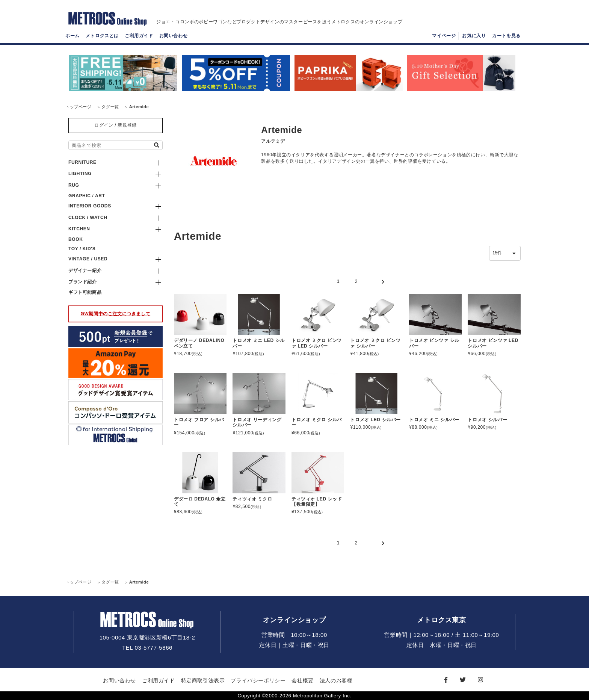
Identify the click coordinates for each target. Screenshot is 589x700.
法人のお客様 (336, 680)
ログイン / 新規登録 (116, 125)
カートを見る (506, 40)
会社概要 (302, 680)
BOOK (76, 239)
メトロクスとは (102, 40)
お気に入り (474, 40)
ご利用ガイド (139, 40)
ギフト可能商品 (85, 292)
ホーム (72, 40)
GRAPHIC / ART (87, 196)
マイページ (444, 40)
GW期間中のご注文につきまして (116, 314)
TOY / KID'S (82, 249)
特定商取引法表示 (203, 680)
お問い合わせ (174, 40)
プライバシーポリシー (258, 680)
